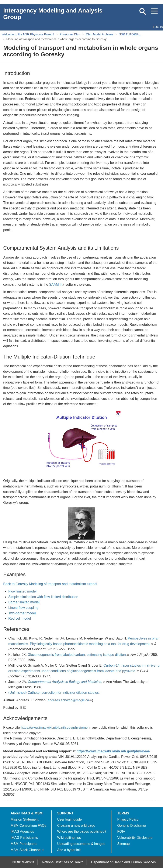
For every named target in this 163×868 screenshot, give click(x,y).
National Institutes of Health (63, 862)
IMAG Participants (24, 838)
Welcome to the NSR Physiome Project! (28, 34)
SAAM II (57, 284)
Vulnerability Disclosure (135, 838)
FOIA (121, 831)
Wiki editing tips (69, 838)
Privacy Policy (128, 819)
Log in (158, 27)
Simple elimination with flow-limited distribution (43, 597)
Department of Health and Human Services (123, 862)
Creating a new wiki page (76, 826)
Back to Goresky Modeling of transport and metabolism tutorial (50, 584)
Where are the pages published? (82, 831)
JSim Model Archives (99, 34)
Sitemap (123, 844)
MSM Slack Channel (27, 850)
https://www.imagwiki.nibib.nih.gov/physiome (54, 727)
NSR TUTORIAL (129, 34)
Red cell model (20, 618)
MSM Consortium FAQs (28, 826)
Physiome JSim (70, 34)
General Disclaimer (132, 826)
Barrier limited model (24, 602)
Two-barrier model (22, 613)
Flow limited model (22, 591)
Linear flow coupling (23, 608)
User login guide (70, 819)
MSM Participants (24, 844)
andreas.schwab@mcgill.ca (70, 700)
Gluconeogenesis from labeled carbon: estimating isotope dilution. (79, 655)
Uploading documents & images (81, 844)
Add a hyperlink (69, 850)
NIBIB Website (23, 862)
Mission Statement (25, 819)
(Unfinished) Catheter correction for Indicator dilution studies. (54, 693)
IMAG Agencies (22, 831)
